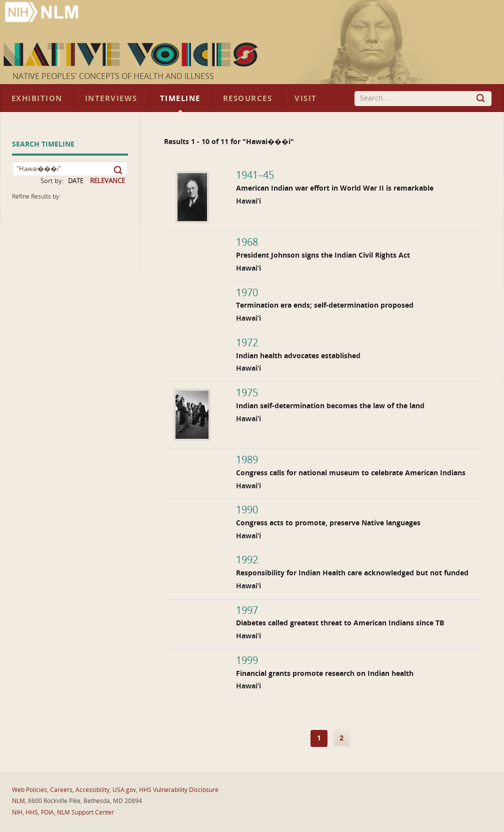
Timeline (180, 99)
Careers (61, 790)
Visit (306, 99)
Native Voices (132, 55)
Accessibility (92, 790)
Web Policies (29, 790)
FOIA (47, 812)
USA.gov (124, 790)
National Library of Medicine (42, 13)
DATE (76, 181)
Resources (247, 99)
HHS (32, 812)
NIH (17, 812)
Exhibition (37, 99)
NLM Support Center (85, 812)
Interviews (111, 99)
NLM (18, 801)
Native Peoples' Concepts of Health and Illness (113, 76)
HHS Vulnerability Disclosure (179, 790)
